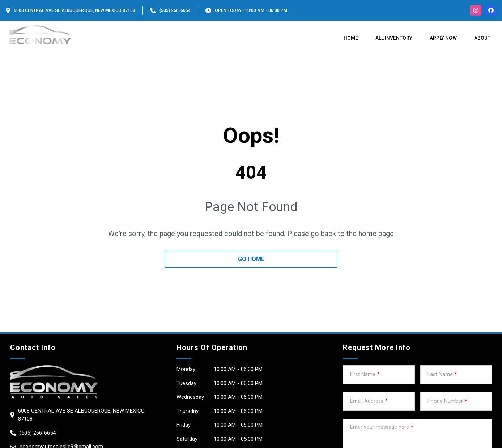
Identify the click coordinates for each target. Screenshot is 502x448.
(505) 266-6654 (175, 10)
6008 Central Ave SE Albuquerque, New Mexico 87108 (75, 10)
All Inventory (394, 38)
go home (251, 259)
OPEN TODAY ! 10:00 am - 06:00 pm (251, 10)
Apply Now (443, 38)
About (482, 38)
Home (351, 38)
